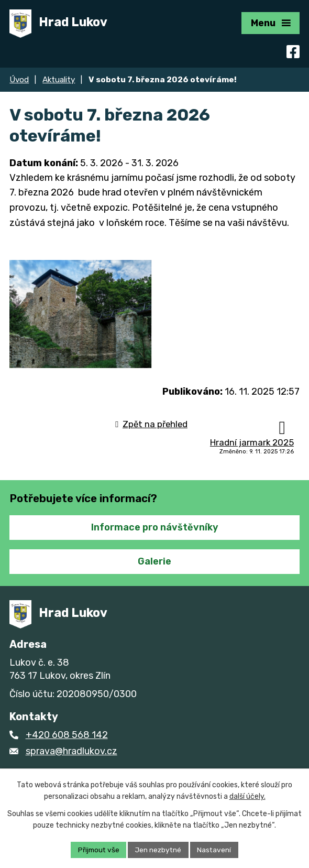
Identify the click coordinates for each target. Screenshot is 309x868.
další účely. (247, 796)
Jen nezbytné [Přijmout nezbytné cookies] (159, 849)
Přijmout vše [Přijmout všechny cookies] (97, 849)
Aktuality (59, 80)
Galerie (154, 568)
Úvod (19, 80)
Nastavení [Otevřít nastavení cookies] (216, 849)
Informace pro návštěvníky (155, 535)
